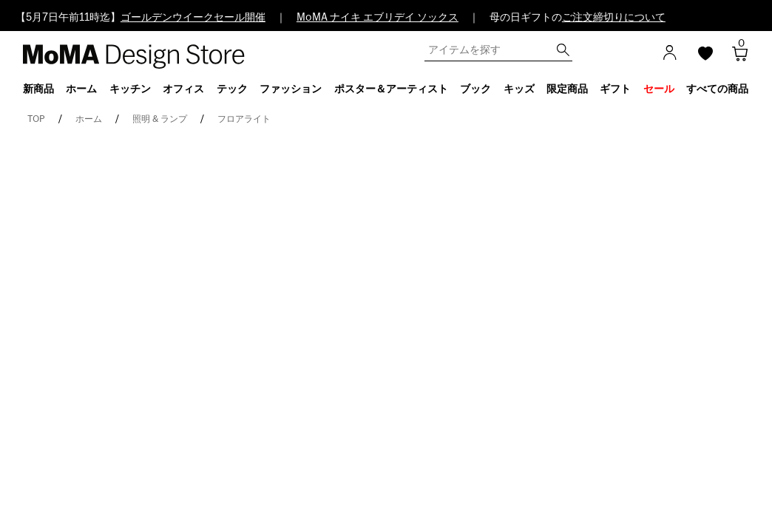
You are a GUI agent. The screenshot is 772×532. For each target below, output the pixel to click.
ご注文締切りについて (614, 18)
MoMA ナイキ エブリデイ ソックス (377, 18)
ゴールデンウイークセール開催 (193, 18)
